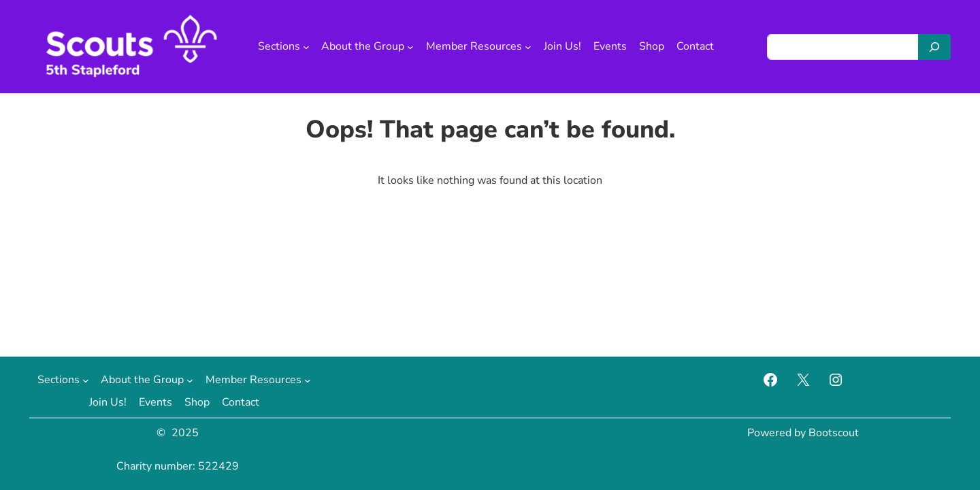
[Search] (934, 47)
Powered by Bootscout (803, 433)
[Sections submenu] (306, 47)
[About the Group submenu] (410, 47)
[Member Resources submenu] (528, 47)
